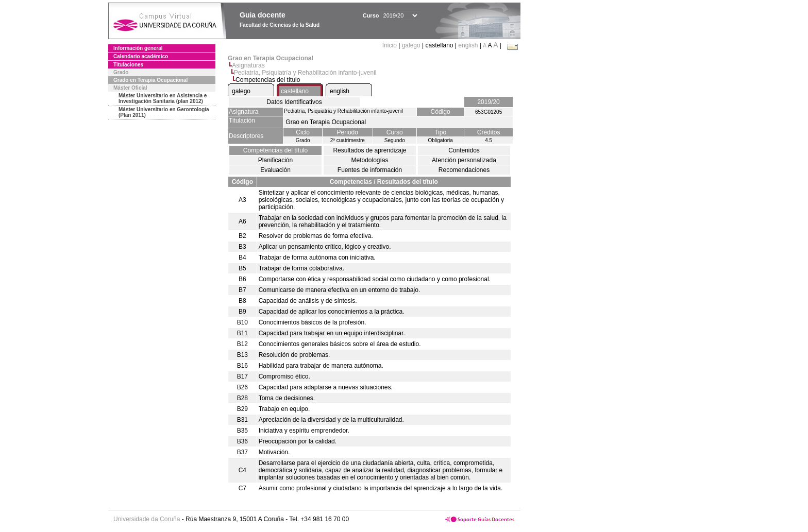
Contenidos (464, 150)
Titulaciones (128, 65)
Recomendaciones (464, 170)
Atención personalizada (464, 160)
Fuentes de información (370, 170)
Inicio (390, 45)
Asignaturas (248, 65)
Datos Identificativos (294, 102)
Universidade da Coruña (147, 519)
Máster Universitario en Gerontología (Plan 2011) (164, 112)
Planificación (275, 160)
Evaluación (275, 170)
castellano (295, 91)
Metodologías (369, 160)
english (468, 45)
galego (411, 45)
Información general (138, 48)
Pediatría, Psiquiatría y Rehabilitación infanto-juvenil (305, 73)
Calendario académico (141, 56)
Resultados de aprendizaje (369, 150)
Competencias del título (275, 150)
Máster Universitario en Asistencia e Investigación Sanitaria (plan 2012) (163, 98)
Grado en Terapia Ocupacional (150, 80)
